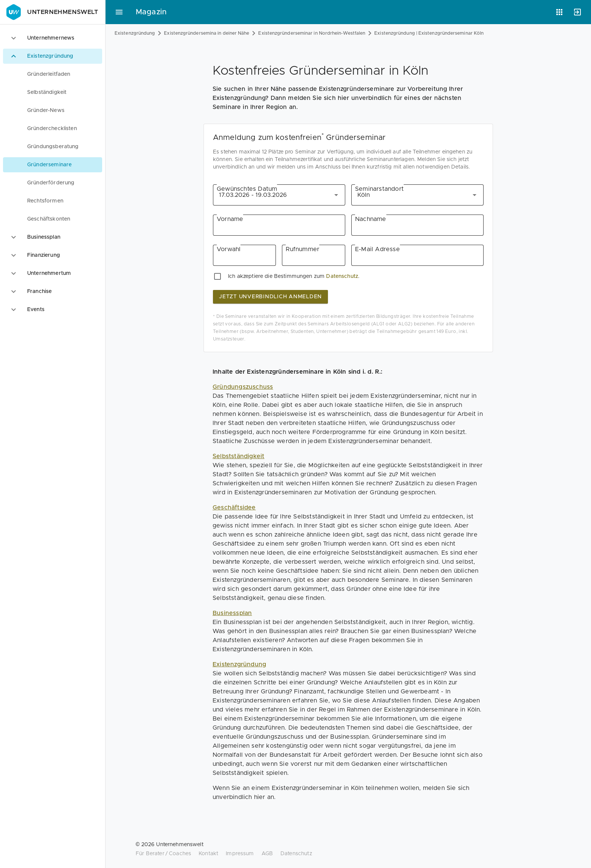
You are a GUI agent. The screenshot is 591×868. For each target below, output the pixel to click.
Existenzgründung (135, 33)
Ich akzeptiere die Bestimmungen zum (276, 276)
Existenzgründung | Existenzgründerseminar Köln (429, 33)
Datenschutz (342, 276)
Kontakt (208, 854)
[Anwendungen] (559, 12)
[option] (53, 38)
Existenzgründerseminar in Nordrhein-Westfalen (312, 33)
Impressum (240, 854)
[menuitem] (53, 74)
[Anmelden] (577, 12)
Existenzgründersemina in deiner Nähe (207, 33)
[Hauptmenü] (119, 12)
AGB (267, 854)
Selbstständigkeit (238, 456)
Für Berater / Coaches (163, 854)
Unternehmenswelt (51, 12)
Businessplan (232, 613)
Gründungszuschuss (243, 387)
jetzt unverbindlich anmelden (270, 297)
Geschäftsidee (234, 508)
